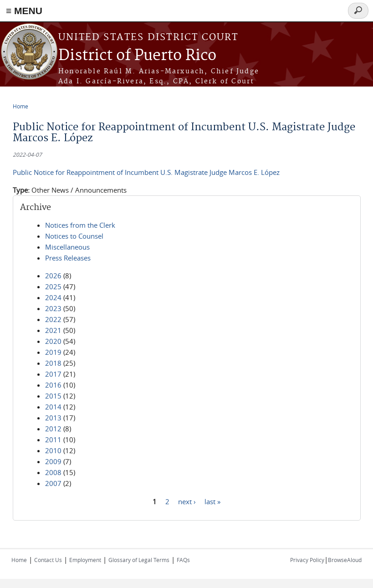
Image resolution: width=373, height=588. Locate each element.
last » (212, 501)
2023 (53, 308)
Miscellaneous (67, 247)
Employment (85, 560)
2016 (53, 385)
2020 (53, 341)
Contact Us (48, 560)
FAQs (183, 560)
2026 (53, 276)
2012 (53, 429)
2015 (53, 396)
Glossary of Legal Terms (139, 560)
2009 (53, 461)
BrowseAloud (345, 560)
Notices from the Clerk (80, 225)
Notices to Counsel (74, 236)
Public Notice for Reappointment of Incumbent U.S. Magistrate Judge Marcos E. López (146, 172)
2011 (53, 440)
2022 (53, 319)
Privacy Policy (307, 560)
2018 (53, 363)
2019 (53, 352)
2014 (53, 407)
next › (187, 501)
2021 (53, 330)
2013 (53, 418)
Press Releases (68, 258)
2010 (53, 450)
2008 (53, 472)
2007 (53, 483)
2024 (53, 297)
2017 (53, 374)
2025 (53, 286)
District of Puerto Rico (137, 56)
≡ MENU (24, 11)
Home (20, 106)
